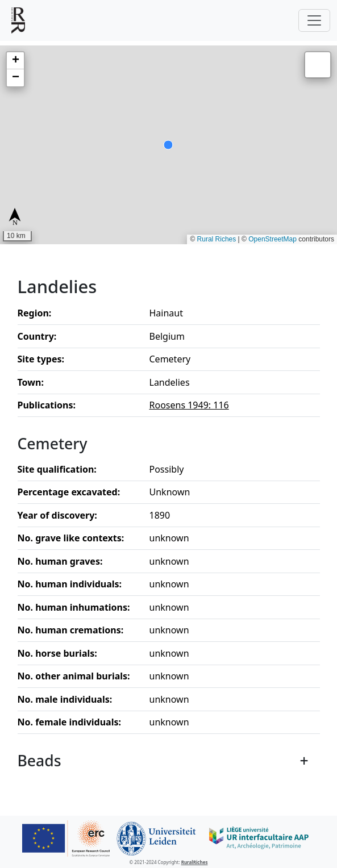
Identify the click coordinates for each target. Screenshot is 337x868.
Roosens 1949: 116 (189, 405)
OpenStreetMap (272, 239)
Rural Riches (217, 239)
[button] (15, 61)
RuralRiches (195, 862)
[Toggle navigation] (314, 20)
